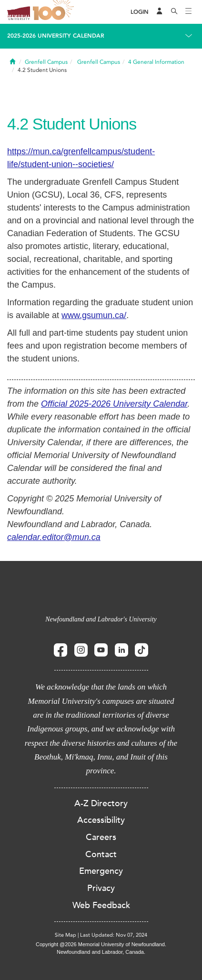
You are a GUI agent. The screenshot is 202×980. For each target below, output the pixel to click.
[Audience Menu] (160, 12)
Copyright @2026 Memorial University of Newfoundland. (101, 944)
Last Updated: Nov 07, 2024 (114, 935)
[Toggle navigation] (189, 12)
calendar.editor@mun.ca (54, 537)
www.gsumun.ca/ (94, 315)
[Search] (174, 12)
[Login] (140, 12)
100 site (55, 12)
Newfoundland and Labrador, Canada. (101, 952)
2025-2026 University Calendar (56, 36)
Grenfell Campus (46, 62)
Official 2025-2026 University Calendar (114, 404)
